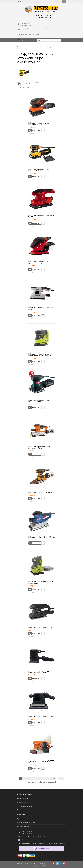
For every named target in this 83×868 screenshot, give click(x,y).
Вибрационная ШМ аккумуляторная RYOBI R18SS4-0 (41, 582)
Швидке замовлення (44, 130)
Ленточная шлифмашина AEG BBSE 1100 (41, 762)
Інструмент (28, 47)
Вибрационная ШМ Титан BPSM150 (41, 628)
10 (51, 779)
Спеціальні (39, 866)
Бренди (32, 866)
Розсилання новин (23, 810)
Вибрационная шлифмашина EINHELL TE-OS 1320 (39, 262)
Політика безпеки (23, 826)
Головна (20, 47)
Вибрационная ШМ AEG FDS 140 (40, 493)
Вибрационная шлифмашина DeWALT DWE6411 (39, 170)
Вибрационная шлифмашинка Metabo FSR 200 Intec (39, 401)
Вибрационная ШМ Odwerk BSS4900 (42, 537)
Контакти (25, 866)
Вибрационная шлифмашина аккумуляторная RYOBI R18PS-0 (40, 355)
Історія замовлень (23, 802)
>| (62, 779)
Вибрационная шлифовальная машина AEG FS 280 (39, 447)
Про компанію (22, 819)
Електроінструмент (39, 47)
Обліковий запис (23, 798)
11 (54, 779)
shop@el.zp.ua (26, 840)
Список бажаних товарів (25, 806)
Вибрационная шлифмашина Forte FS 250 (41, 309)
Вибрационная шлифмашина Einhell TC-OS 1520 (41, 216)
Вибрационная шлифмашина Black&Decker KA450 (39, 124)
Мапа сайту (48, 866)
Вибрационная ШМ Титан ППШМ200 (41, 717)
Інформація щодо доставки (26, 823)
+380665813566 (44, 849)
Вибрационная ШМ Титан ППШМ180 (41, 672)
